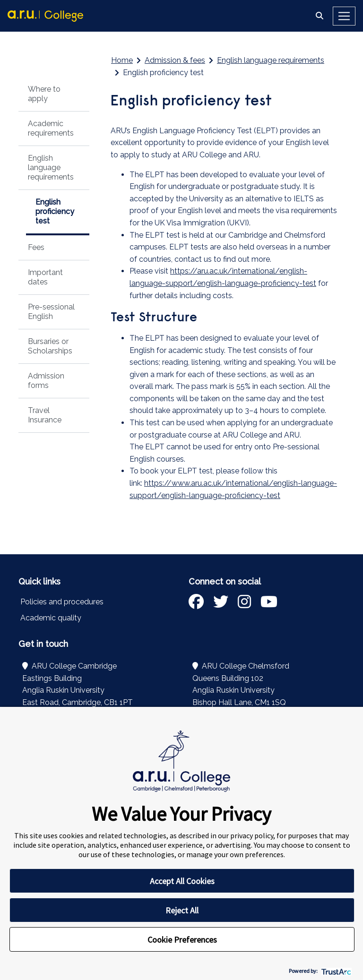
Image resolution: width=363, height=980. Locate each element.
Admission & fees (175, 60)
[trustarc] (335, 971)
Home (122, 60)
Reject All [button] (182, 910)
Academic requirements (51, 128)
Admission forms (46, 381)
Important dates (45, 277)
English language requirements (51, 168)
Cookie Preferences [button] (182, 940)
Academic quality (51, 618)
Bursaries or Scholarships (50, 346)
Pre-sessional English (51, 312)
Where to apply (44, 94)
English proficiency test (55, 211)
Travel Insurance (45, 415)
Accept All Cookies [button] (182, 881)
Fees (36, 247)
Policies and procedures (62, 602)
